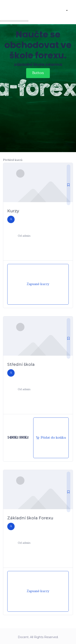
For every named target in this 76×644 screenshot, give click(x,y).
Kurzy (13, 211)
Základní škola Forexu (30, 518)
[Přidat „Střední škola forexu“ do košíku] (51, 438)
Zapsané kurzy (38, 284)
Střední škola (21, 364)
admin (26, 236)
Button (38, 73)
